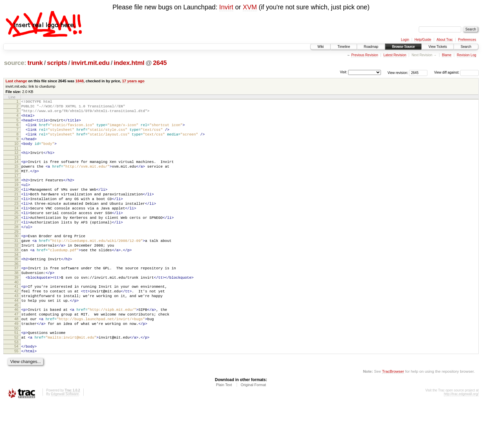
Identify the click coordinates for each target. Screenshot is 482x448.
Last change (16, 81)
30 (16, 261)
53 (16, 385)
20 (16, 205)
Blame (447, 55)
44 (16, 337)
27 (16, 245)
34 (16, 284)
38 (16, 304)
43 (16, 331)
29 (16, 257)
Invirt (226, 7)
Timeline (344, 47)
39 (16, 309)
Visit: (343, 72)
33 (16, 278)
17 (16, 190)
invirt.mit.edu (91, 63)
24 (16, 228)
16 (16, 184)
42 (16, 325)
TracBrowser (393, 416)
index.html (129, 63)
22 (16, 217)
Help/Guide (423, 40)
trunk (35, 63)
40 (16, 315)
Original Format (253, 430)
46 (16, 347)
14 (16, 173)
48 (16, 358)
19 (16, 200)
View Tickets (438, 47)
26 (16, 240)
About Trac (445, 40)
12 (16, 163)
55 (16, 395)
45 (16, 342)
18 (16, 194)
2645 (160, 63)
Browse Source (403, 47)
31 (16, 267)
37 (16, 298)
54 (16, 389)
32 (16, 272)
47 (16, 352)
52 (16, 379)
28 (16, 251)
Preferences (467, 40)
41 (16, 320)
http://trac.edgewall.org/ (461, 439)
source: (15, 63)
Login (405, 40)
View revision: (398, 72)
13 (16, 168)
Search (466, 47)
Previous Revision (365, 55)
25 (16, 234)
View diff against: (456, 72)
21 (16, 211)
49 (16, 364)
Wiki (320, 47)
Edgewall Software (65, 439)
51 (16, 374)
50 (16, 369)
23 (16, 222)
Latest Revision (395, 55)
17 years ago (133, 81)
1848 (79, 81)
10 (16, 153)
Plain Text (224, 430)
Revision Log (467, 55)
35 (16, 288)
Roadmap (371, 47)
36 (16, 294)
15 (16, 178)
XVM (250, 7)
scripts (57, 63)
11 (16, 158)
